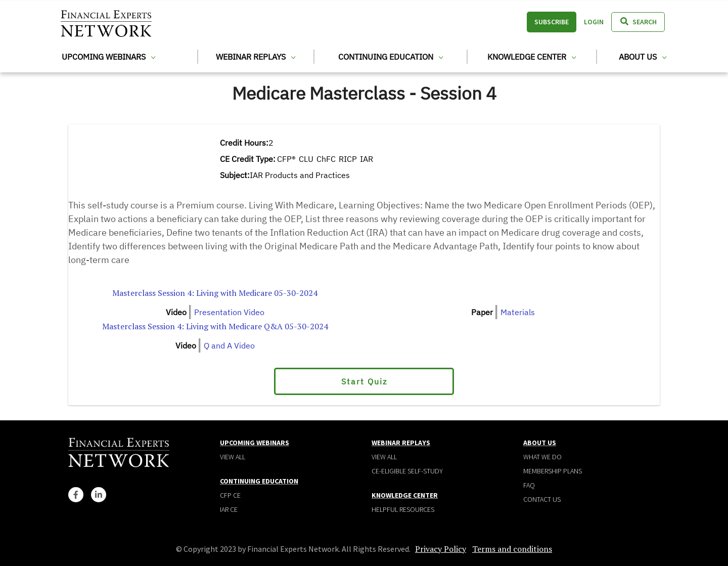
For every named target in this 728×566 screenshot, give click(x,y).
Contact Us (542, 499)
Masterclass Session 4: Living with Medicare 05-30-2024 (215, 293)
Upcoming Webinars (108, 57)
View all (233, 457)
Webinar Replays (256, 57)
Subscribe (552, 22)
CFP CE (230, 495)
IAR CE (229, 509)
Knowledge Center (532, 57)
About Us (643, 57)
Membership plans (553, 471)
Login (594, 22)
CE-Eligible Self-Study (407, 471)
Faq (529, 485)
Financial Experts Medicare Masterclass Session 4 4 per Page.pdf (503, 293)
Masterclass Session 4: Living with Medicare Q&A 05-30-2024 (215, 326)
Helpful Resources (403, 509)
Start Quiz (364, 381)
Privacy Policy (441, 549)
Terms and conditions (512, 549)
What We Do (542, 457)
